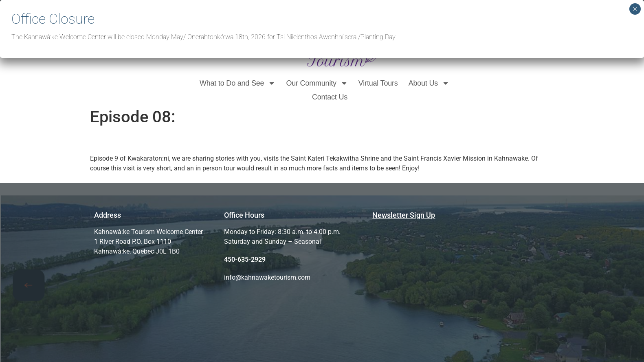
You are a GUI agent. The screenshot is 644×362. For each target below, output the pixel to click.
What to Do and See (238, 83)
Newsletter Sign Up (404, 215)
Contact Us (330, 97)
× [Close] (635, 9)
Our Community (317, 83)
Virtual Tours (378, 83)
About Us (429, 83)
